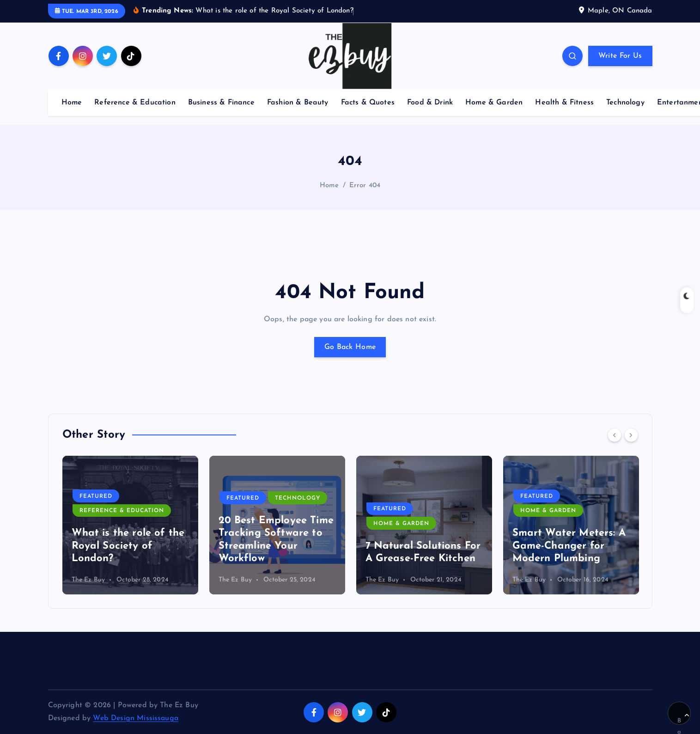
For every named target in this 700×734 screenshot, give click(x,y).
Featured (96, 496)
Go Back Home (350, 347)
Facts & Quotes (368, 103)
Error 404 (365, 186)
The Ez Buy (88, 580)
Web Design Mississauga (136, 718)
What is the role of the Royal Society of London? (128, 546)
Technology (625, 103)
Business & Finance (221, 103)
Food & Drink (430, 103)
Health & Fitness (564, 103)
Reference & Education (135, 103)
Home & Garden (494, 103)
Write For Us (620, 56)
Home (72, 103)
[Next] (631, 435)
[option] (130, 525)
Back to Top (683, 719)
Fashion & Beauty (298, 103)
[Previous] (615, 435)
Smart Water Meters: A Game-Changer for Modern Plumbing (569, 546)
